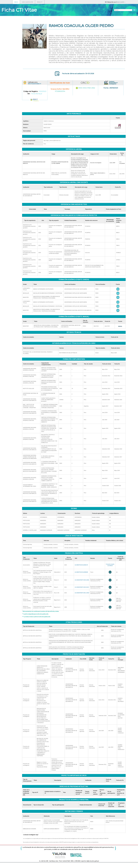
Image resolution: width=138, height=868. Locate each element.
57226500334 (60, 91)
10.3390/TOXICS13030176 (81, 565)
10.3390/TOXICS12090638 (81, 572)
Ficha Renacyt (37, 94)
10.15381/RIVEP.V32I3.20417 (82, 587)
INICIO (16, 2)
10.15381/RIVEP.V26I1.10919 (82, 593)
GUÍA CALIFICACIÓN (27, 2)
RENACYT (40, 2)
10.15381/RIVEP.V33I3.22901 (82, 580)
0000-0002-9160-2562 (87, 88)
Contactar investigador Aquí (31, 835)
